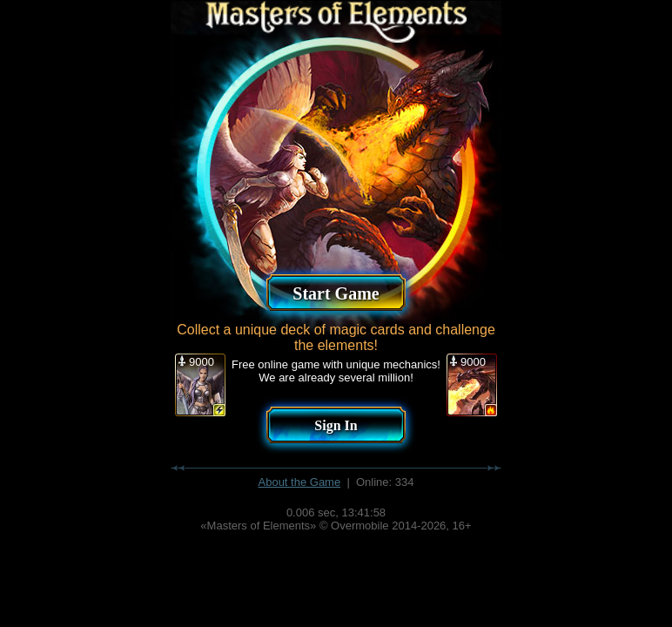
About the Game (300, 482)
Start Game (336, 293)
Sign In (336, 425)
